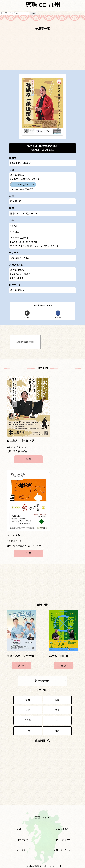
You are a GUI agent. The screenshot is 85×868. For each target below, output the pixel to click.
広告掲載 (23, 840)
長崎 (57, 700)
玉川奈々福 (14, 535)
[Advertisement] (42, 51)
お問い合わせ (63, 850)
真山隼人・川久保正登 (20, 441)
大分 (57, 720)
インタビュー (63, 840)
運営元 (23, 850)
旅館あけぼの (17, 290)
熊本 (57, 710)
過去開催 (42, 741)
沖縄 (57, 731)
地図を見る (23, 185)
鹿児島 (28, 720)
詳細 (29, 459)
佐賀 (28, 710)
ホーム (23, 829)
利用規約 (63, 829)
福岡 (28, 700)
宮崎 (28, 731)
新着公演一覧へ (50, 681)
